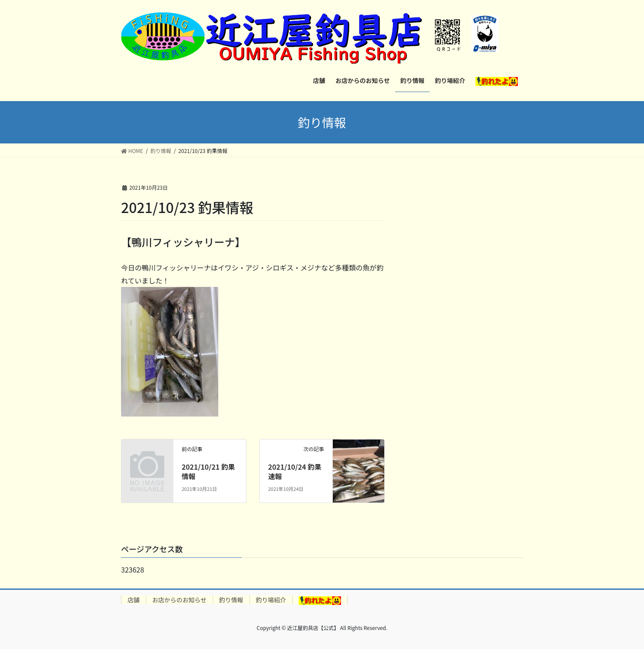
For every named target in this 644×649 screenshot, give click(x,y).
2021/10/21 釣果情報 (208, 471)
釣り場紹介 (271, 600)
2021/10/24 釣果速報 (295, 471)
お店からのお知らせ (179, 600)
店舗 (134, 600)
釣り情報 (231, 600)
